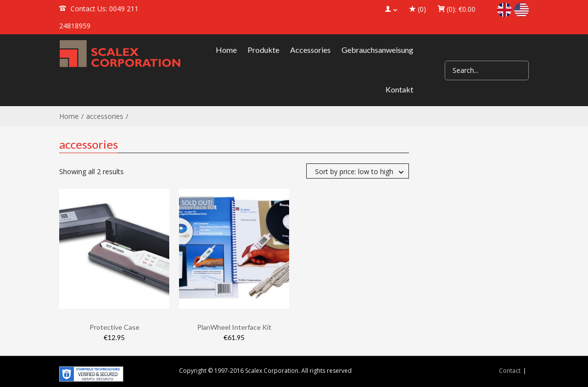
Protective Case (114, 327)
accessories (105, 116)
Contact (510, 371)
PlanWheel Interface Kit (234, 327)
